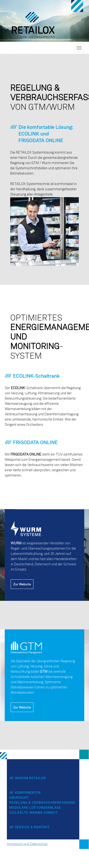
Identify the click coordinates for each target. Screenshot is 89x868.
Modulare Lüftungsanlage (35, 808)
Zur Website (22, 584)
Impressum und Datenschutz (27, 844)
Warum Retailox (30, 778)
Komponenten (28, 793)
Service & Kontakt (32, 827)
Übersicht (19, 798)
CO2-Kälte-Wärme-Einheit (33, 813)
